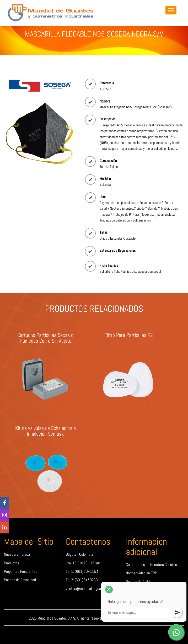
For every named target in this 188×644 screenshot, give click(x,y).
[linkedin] (5, 527)
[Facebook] (5, 503)
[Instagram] (5, 515)
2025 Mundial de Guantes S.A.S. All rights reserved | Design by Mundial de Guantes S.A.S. (94, 618)
